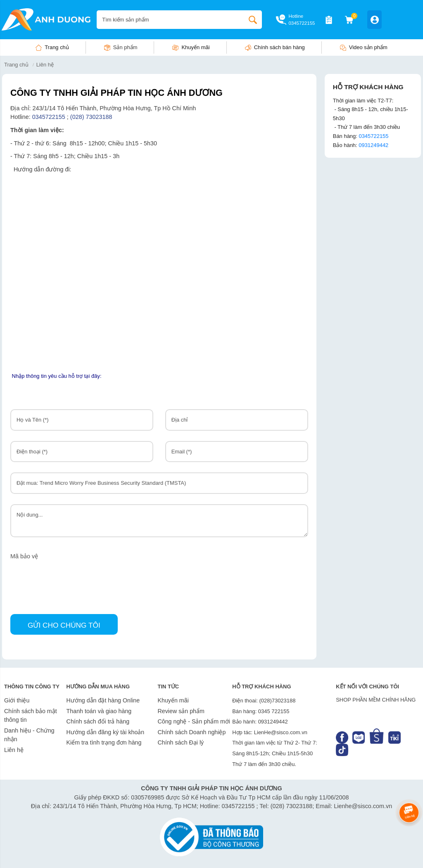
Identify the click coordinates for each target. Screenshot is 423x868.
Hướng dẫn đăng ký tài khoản (106, 732)
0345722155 (302, 23)
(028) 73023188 (92, 117)
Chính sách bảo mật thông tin (31, 716)
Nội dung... (159, 521)
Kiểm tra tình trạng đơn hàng (104, 742)
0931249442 (373, 145)
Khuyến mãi (195, 47)
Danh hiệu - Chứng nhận (29, 735)
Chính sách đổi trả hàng (98, 721)
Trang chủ (57, 47)
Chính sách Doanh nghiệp (191, 732)
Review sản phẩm (181, 711)
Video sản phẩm (368, 47)
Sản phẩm (125, 47)
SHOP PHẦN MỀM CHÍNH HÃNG (376, 700)
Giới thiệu (17, 700)
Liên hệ (14, 750)
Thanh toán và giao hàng (99, 711)
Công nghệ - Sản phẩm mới (194, 721)
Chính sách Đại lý (181, 742)
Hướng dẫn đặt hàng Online (103, 700)
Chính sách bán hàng (279, 47)
